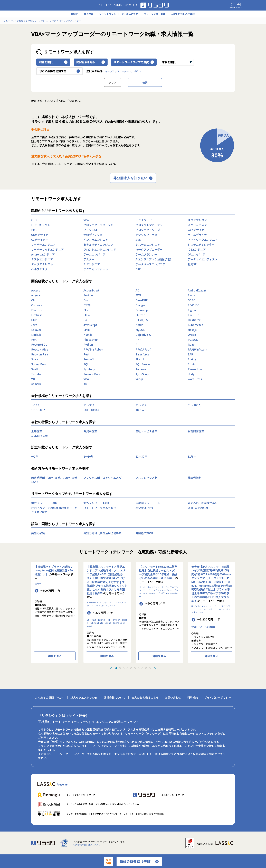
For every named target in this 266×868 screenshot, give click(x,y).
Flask (87, 315)
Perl (34, 339)
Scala (35, 359)
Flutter (140, 315)
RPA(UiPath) (143, 349)
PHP (138, 339)
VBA (138, 71)
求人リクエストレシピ (84, 697)
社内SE (192, 264)
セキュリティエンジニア (98, 244)
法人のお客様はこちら (145, 697)
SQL (86, 364)
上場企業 (37, 431)
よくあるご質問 (130, 14)
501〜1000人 (92, 410)
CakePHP (142, 300)
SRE (138, 240)
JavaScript (90, 325)
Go (85, 320)
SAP (190, 354)
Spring (192, 359)
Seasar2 (89, 359)
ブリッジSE (91, 230)
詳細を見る (55, 656)
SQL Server (143, 364)
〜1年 (35, 456)
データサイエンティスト (203, 259)
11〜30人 (89, 405)
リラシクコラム (107, 14)
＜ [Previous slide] (111, 668)
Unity (191, 374)
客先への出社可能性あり (203, 503)
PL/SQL (193, 339)
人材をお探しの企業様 (183, 14)
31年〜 (192, 456)
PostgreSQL (39, 344)
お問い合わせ (173, 697)
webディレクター (94, 235)
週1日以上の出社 (198, 508)
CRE (138, 269)
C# (33, 300)
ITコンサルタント (199, 220)
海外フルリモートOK (96, 503)
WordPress (195, 379)
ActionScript (91, 290)
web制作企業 (39, 436)
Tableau (141, 369)
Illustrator (194, 320)
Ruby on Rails (40, 354)
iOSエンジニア (197, 249)
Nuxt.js (88, 335)
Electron (37, 310)
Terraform (38, 374)
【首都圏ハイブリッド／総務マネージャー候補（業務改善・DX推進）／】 (54, 571)
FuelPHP (193, 315)
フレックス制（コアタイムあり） (104, 478)
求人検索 (89, 14)
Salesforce (142, 354)
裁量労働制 (195, 478)
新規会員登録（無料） (139, 862)
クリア (113, 82)
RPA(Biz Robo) (93, 349)
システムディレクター (201, 244)
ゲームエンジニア (94, 254)
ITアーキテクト (41, 225)
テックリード (144, 220)
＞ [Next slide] (155, 668)
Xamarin (36, 384)
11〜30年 (141, 456)
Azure (192, 295)
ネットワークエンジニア (203, 240)
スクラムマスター (199, 225)
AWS (138, 295)
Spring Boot (39, 364)
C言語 (87, 305)
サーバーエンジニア (43, 244)
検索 (145, 82)
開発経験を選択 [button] (91, 62)
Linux (87, 330)
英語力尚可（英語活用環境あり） (104, 533)
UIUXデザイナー (41, 235)
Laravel (36, 330)
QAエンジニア (196, 254)
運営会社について (115, 697)
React (192, 344)
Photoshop (91, 339)
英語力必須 (38, 533)
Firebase (37, 315)
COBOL (192, 300)
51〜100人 (194, 405)
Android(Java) (197, 290)
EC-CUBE (194, 305)
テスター (89, 259)
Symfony (89, 369)
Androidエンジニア (43, 254)
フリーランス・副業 (155, 14)
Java (34, 325)
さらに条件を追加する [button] (60, 71)
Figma (192, 310)
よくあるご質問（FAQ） (50, 697)
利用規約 (193, 697)
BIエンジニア (92, 264)
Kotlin (139, 325)
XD (85, 384)
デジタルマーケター (148, 235)
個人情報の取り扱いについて (87, 845)
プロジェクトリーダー (149, 230)
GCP (34, 320)
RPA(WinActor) (197, 349)
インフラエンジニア (96, 240)
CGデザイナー (40, 240)
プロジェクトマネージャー (100, 225)
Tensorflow (195, 369)
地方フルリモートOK (44, 503)
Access (36, 290)
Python (88, 344)
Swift (35, 369)
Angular (36, 295)
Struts (192, 364)
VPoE (87, 220)
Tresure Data (92, 374)
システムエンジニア (148, 244)
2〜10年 (88, 456)
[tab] (116, 668)
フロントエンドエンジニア (100, 249)
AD (137, 290)
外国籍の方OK (144, 533)
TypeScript (143, 374)
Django (140, 305)
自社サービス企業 (146, 431)
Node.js (36, 335)
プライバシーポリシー (218, 697)
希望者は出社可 (145, 508)
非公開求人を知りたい (133, 178)
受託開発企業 (196, 431)
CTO (34, 220)
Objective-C (143, 335)
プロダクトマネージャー (150, 225)
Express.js (142, 310)
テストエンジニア (42, 259)
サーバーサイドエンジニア (47, 249)
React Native (40, 349)
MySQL (140, 330)
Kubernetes (195, 325)
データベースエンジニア (150, 264)
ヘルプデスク (39, 269)
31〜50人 (141, 405)
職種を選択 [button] (53, 62)
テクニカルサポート (96, 269)
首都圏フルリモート (148, 503)
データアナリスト (42, 264)
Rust (86, 354)
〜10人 (35, 405)
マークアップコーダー (119, 71)
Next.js (192, 330)
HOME (75, 14)
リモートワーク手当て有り (100, 508)
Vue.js (139, 379)
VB (33, 379)
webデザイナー (197, 230)
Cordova (37, 305)
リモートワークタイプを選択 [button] (134, 62)
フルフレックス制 (146, 478)
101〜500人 (39, 410)
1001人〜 (141, 410)
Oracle (192, 335)
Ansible (88, 295)
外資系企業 (90, 431)
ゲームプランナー (146, 254)
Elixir (87, 310)
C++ (86, 300)
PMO (34, 230)
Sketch (140, 359)
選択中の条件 (94, 71)
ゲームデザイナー (199, 235)
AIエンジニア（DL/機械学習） (154, 259)
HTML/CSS (142, 320)
